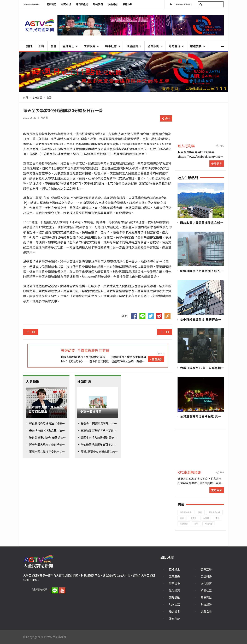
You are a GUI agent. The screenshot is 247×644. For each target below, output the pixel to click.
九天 (182, 518)
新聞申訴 (66, 4)
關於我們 (51, 4)
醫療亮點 (206, 597)
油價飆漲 (184, 523)
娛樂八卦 (174, 618)
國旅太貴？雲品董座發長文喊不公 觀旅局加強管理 (202, 223)
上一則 (31, 332)
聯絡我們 (98, 4)
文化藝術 (206, 583)
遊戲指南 (206, 611)
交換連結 (113, 4)
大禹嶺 (206, 518)
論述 (200, 512)
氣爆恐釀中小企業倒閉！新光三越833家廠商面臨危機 (202, 271)
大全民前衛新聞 (39, 589)
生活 (49, 97)
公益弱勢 (206, 576)
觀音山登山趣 (214, 512)
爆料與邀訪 (82, 4)
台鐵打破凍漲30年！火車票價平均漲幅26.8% (201, 368)
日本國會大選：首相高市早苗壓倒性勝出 (47, 409)
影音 (54, 46)
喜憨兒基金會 (186, 512)
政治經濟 (134, 46)
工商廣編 (92, 46)
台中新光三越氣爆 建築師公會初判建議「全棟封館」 (201, 320)
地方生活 (176, 46)
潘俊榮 (194, 518)
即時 (41, 46)
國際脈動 (155, 46)
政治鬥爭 (209, 523)
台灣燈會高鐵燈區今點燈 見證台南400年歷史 (201, 416)
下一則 (165, 332)
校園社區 (206, 590)
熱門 (29, 46)
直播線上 (70, 46)
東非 (217, 518)
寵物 (196, 523)
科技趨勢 (206, 604)
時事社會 (113, 46)
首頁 (26, 97)
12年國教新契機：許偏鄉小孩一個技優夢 (98, 409)
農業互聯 (206, 569)
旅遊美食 (198, 46)
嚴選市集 (128, 4)
